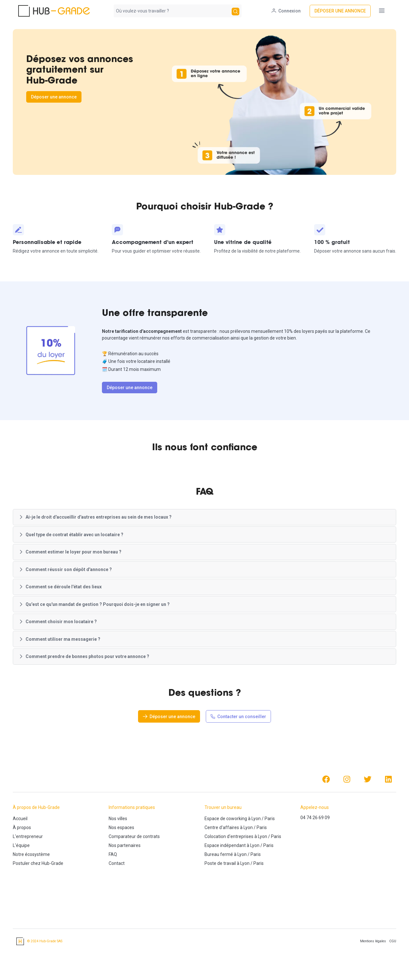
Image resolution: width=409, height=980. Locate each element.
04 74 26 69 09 (315, 849)
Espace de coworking (226, 850)
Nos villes (118, 850)
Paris (270, 850)
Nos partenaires (125, 877)
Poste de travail (220, 895)
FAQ (113, 886)
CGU (393, 973)
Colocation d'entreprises (229, 868)
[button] (204, 549)
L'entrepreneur (28, 868)
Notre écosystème (31, 886)
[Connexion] (292, 11)
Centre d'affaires (222, 859)
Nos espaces (121, 859)
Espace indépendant (225, 877)
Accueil (20, 850)
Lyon (256, 850)
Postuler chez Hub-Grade (38, 895)
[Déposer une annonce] (346, 11)
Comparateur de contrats (134, 868)
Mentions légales (373, 973)
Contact (117, 895)
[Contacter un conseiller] (238, 748)
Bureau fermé (219, 886)
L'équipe (21, 877)
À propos (22, 859)
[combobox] (172, 11)
